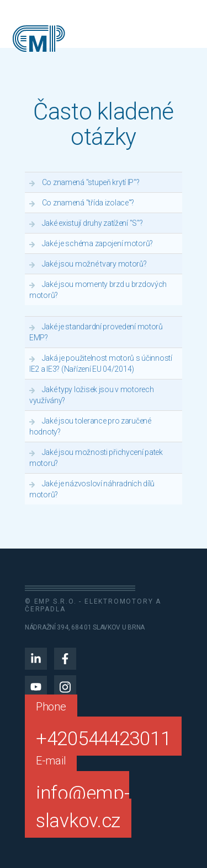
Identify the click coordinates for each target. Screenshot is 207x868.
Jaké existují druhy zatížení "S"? (92, 223)
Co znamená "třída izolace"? (88, 203)
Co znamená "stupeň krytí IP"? (91, 182)
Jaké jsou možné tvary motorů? (94, 264)
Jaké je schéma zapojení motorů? (97, 243)
